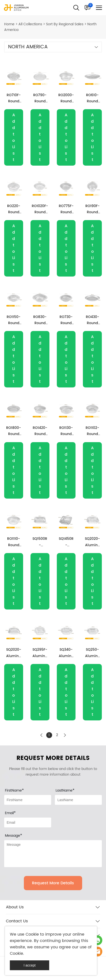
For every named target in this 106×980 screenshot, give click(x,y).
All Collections (30, 24)
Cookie (32, 934)
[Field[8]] (78, 800)
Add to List (14, 137)
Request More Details (53, 883)
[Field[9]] (28, 822)
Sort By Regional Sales (65, 24)
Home (9, 24)
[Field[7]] (28, 800)
